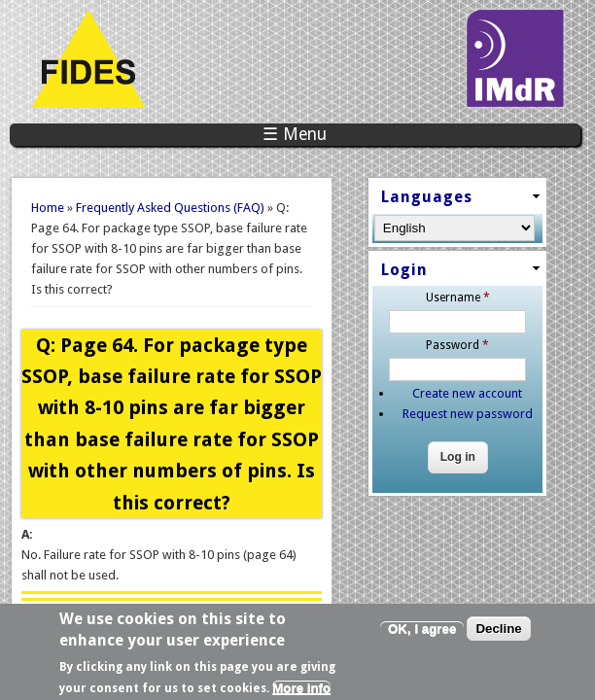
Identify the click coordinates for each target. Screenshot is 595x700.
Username (458, 297)
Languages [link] (427, 197)
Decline (498, 633)
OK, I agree (422, 633)
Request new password (468, 414)
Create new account (467, 393)
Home (48, 208)
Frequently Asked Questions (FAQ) (170, 208)
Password (457, 345)
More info (301, 693)
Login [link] (404, 270)
